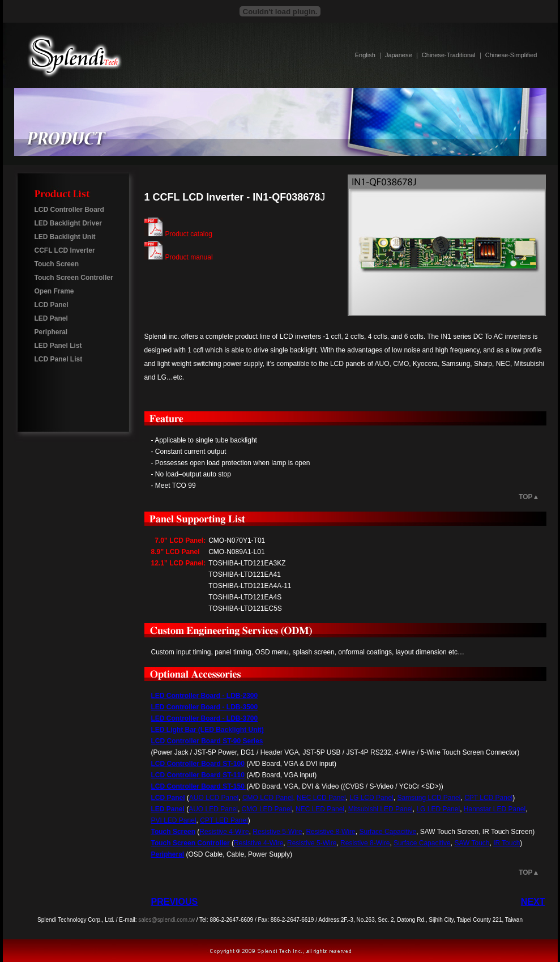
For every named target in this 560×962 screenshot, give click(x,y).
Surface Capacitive (388, 832)
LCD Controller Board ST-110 (198, 775)
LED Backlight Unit (65, 237)
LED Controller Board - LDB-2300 (205, 696)
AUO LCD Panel (214, 798)
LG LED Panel (438, 809)
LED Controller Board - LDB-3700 (205, 718)
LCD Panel (52, 305)
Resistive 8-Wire (330, 832)
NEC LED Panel (320, 809)
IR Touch (506, 843)
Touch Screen (57, 264)
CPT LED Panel (224, 820)
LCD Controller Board (69, 210)
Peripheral (51, 332)
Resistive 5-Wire (277, 832)
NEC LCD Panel (321, 798)
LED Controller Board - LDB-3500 (205, 707)
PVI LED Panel (174, 820)
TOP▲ (529, 497)
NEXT (533, 902)
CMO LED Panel (267, 809)
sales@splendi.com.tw (166, 920)
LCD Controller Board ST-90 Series (207, 741)
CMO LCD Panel (268, 798)
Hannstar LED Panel (495, 809)
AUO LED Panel (213, 809)
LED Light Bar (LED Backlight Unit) (208, 730)
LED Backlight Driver (68, 223)
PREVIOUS (175, 902)
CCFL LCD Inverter (65, 250)
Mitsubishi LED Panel (381, 809)
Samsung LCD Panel (429, 798)
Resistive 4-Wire (224, 832)
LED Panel (51, 318)
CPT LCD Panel (488, 798)
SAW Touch (472, 843)
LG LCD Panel (371, 798)
